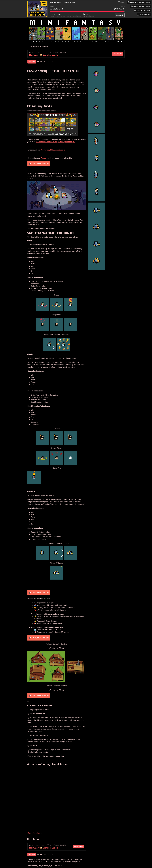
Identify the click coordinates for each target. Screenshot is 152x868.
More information (35, 833)
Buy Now (32, 62)
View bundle (117, 54)
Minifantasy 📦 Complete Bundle (44, 55)
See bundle (120, 15)
